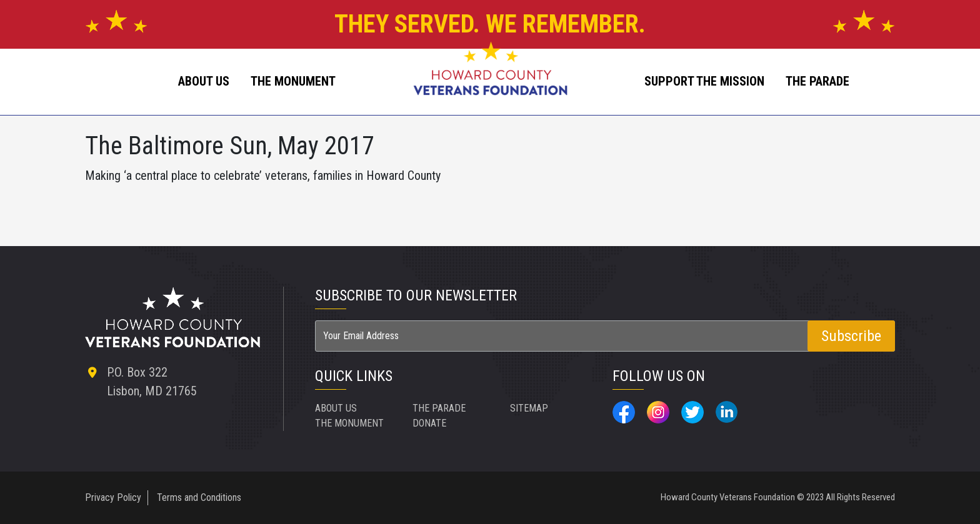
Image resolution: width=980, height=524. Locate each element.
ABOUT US (204, 81)
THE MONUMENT (349, 423)
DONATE (429, 423)
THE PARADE (439, 408)
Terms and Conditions (199, 497)
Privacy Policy (113, 497)
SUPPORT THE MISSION (704, 81)
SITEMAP (529, 408)
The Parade (817, 81)
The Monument (293, 81)
